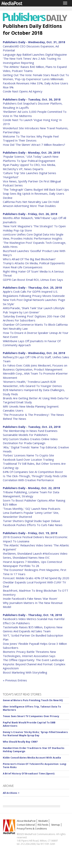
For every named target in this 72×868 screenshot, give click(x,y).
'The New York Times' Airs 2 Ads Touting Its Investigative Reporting (32, 61)
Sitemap (56, 825)
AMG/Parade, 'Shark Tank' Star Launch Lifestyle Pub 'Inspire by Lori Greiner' (34, 310)
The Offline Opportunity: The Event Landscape (34, 660)
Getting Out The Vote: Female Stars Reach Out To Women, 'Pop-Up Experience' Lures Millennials (36, 77)
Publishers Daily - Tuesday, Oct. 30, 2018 (32, 99)
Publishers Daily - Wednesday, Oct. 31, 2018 (34, 42)
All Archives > (11, 793)
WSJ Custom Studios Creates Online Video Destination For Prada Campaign (30, 441)
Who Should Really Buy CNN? (20, 742)
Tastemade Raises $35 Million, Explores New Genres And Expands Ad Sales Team (33, 629)
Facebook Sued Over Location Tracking (28, 460)
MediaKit (43, 821)
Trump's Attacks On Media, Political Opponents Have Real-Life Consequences (34, 265)
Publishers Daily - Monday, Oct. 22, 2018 (31, 488)
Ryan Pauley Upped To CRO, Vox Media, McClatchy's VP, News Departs (29, 167)
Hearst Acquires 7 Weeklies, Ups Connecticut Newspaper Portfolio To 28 (33, 564)
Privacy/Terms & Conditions (32, 829)
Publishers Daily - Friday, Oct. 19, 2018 (30, 533)
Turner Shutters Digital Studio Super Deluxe (32, 521)
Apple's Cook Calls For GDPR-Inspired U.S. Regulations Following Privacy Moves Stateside (34, 294)
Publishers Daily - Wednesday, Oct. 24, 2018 (34, 353)
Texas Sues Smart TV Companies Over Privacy (31, 716)
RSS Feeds (43, 825)
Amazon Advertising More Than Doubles (29, 206)
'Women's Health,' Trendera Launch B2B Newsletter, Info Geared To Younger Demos (32, 384)
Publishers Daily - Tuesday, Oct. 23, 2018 (32, 427)
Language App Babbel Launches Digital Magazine (35, 54)
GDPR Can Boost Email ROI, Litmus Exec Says (33, 280)
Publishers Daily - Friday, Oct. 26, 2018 (30, 214)
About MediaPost (26, 821)
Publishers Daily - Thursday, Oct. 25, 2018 (32, 287)
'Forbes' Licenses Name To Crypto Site (28, 455)
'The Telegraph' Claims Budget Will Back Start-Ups (36, 189)
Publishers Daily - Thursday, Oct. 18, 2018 (32, 615)
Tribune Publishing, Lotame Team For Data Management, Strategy (31, 494)
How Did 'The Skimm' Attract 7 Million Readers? (34, 145)
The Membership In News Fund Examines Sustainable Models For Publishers (30, 433)
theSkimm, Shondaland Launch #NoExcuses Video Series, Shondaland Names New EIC (35, 555)
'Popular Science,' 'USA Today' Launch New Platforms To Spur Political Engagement (31, 159)
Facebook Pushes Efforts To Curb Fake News (33, 525)
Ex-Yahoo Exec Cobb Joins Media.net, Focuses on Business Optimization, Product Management (35, 367)
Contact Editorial (26, 825)
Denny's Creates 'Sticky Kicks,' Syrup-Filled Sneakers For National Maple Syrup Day (35, 734)
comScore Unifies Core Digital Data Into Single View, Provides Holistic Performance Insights (33, 236)
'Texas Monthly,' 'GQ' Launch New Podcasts (32, 509)
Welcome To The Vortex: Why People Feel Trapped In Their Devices (31, 138)
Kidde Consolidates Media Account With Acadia (32, 758)
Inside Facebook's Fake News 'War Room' (30, 599)
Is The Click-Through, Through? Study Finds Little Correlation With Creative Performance (35, 478)
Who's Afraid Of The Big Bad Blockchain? (29, 259)
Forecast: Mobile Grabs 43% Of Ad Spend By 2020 (36, 578)
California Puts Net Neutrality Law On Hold (31, 202)
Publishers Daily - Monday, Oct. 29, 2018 (31, 152)
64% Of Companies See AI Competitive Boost (33, 472)
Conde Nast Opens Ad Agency (23, 91)
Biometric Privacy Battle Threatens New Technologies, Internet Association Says (29, 654)
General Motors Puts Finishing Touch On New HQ (33, 700)
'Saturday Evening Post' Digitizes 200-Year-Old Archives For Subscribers (34, 318)
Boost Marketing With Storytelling (25, 672)
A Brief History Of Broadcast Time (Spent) (29, 774)
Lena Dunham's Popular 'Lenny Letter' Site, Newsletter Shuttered (31, 515)
